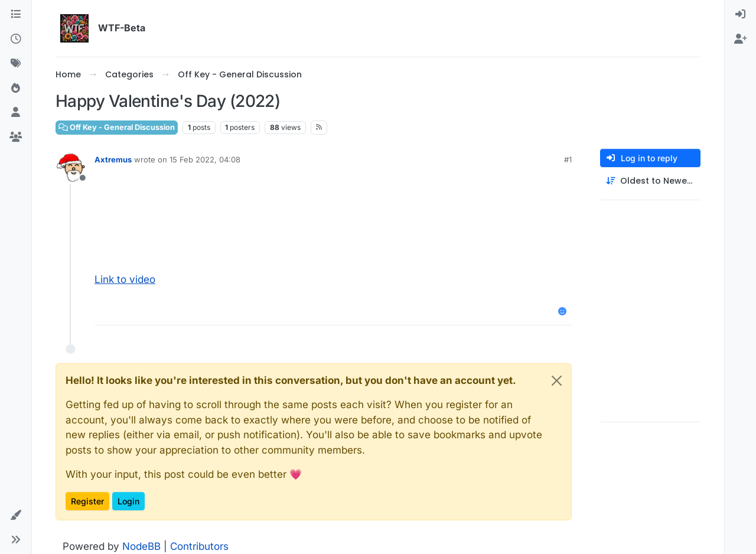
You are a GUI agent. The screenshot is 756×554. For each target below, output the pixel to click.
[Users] (16, 113)
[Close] (557, 381)
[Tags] (16, 64)
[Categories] (16, 15)
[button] (16, 516)
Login (128, 501)
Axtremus (113, 159)
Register (87, 501)
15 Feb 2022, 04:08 (205, 159)
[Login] (740, 15)
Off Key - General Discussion (117, 127)
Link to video (125, 279)
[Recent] (16, 40)
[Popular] (16, 89)
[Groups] (16, 138)
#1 (568, 159)
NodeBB (141, 546)
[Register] (740, 40)
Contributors (199, 546)
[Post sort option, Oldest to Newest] (650, 181)
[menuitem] (740, 15)
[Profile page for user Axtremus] (71, 168)
